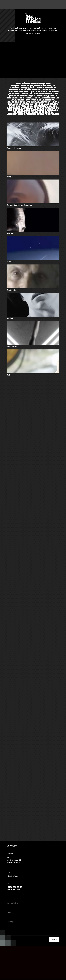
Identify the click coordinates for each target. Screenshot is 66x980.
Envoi (54, 939)
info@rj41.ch (12, 876)
